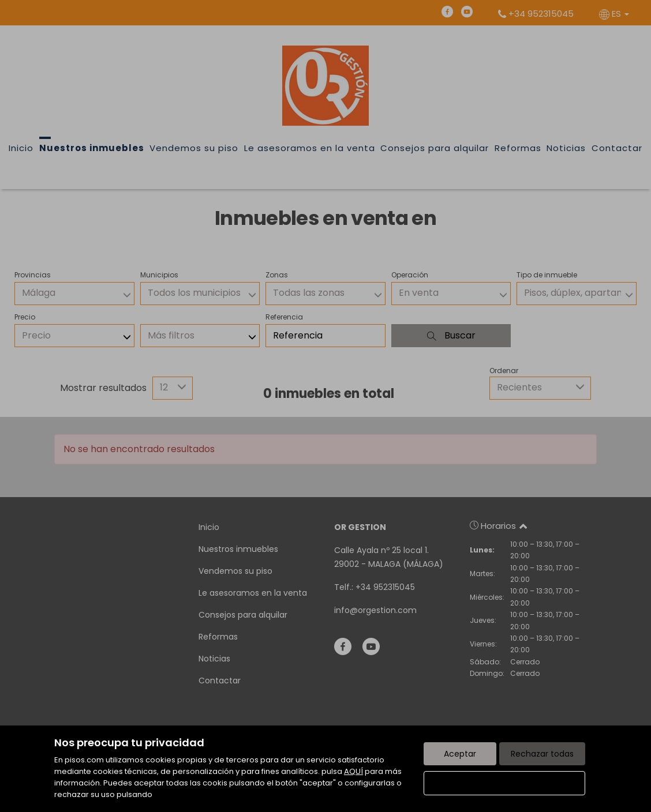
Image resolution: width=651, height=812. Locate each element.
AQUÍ (353, 771)
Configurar (505, 783)
